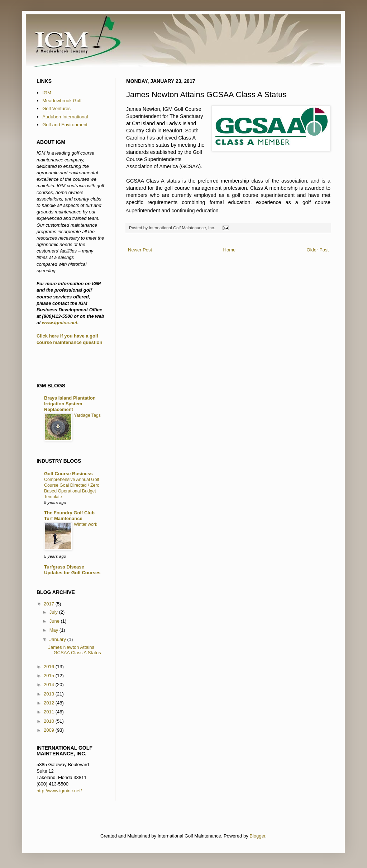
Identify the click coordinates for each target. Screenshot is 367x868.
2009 (50, 730)
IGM (47, 93)
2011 (50, 712)
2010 (50, 721)
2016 (50, 667)
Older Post (318, 250)
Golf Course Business (68, 474)
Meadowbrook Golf (62, 101)
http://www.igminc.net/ (59, 791)
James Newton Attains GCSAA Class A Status (74, 650)
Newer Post (140, 250)
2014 (50, 685)
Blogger (257, 836)
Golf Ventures (56, 108)
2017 (50, 604)
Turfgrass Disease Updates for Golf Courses (72, 570)
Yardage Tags (87, 415)
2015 (50, 676)
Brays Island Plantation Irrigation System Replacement (70, 404)
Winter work (85, 524)
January (58, 639)
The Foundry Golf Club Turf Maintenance (69, 516)
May (54, 630)
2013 (50, 694)
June (55, 621)
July (54, 612)
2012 (50, 703)
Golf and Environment (65, 125)
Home (230, 250)
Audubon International (65, 117)
